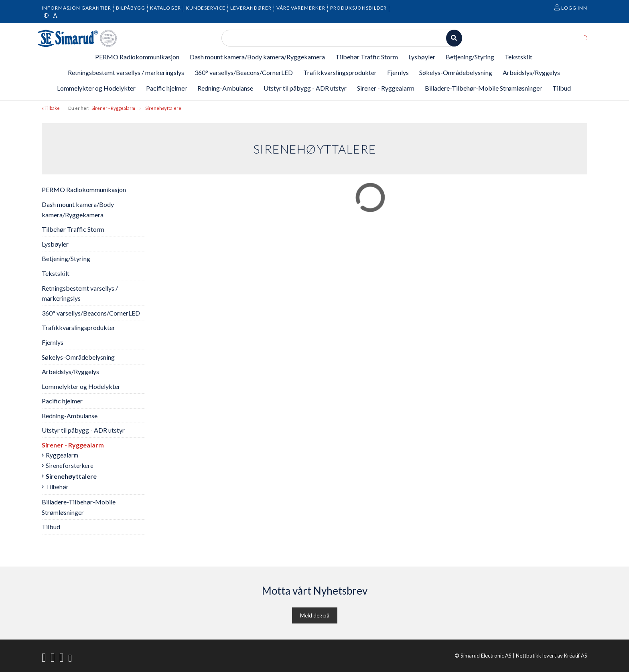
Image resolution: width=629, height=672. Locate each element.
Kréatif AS (576, 656)
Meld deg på (315, 615)
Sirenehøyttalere (163, 108)
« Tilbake (51, 108)
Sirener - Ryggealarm (113, 108)
